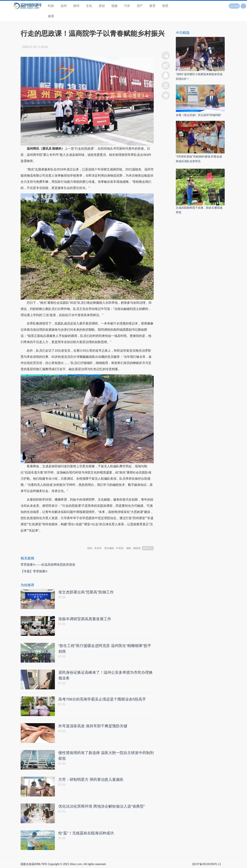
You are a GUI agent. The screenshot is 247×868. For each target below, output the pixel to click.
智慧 (165, 6)
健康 (51, 16)
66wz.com (76, 864)
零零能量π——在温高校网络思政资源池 (48, 565)
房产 (140, 6)
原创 (102, 6)
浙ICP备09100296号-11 (207, 864)
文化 (89, 6)
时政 (51, 6)
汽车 (127, 6)
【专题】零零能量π (34, 571)
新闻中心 (148, 548)
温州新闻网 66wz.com (51, 539)
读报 (234, 6)
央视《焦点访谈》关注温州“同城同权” (199, 115)
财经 (76, 6)
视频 (114, 6)
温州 (64, 6)
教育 (152, 6)
